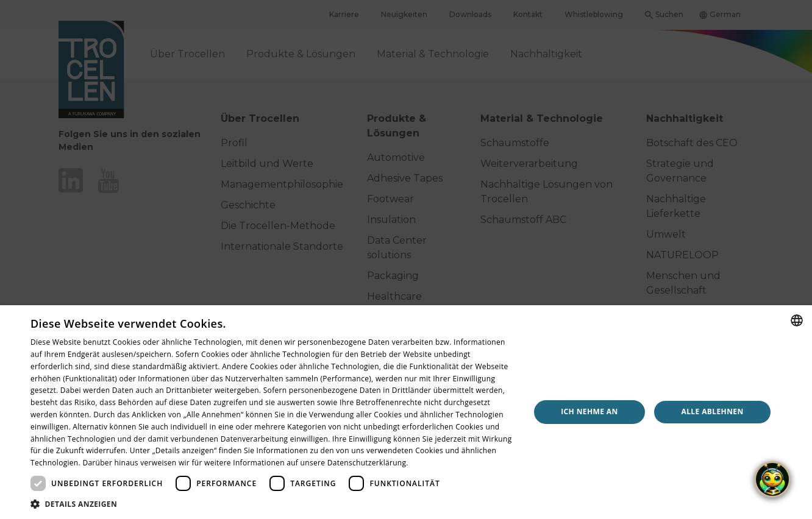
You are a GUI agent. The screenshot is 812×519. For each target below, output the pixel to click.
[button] (272, 504)
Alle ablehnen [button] (712, 411)
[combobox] (797, 320)
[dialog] (406, 412)
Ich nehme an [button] (589, 411)
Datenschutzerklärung (367, 463)
